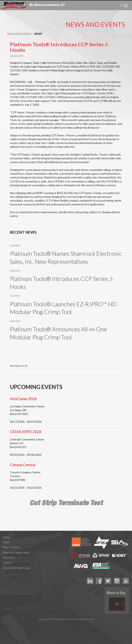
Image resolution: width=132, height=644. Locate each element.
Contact (8, 563)
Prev (108, 366)
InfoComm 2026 (23, 399)
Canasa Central (23, 465)
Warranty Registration (16, 552)
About (6, 542)
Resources (9, 557)
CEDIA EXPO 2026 (26, 432)
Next (115, 366)
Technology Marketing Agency (66, 624)
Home (6, 537)
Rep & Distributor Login (16, 568)
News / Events (11, 547)
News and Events (19, 34)
